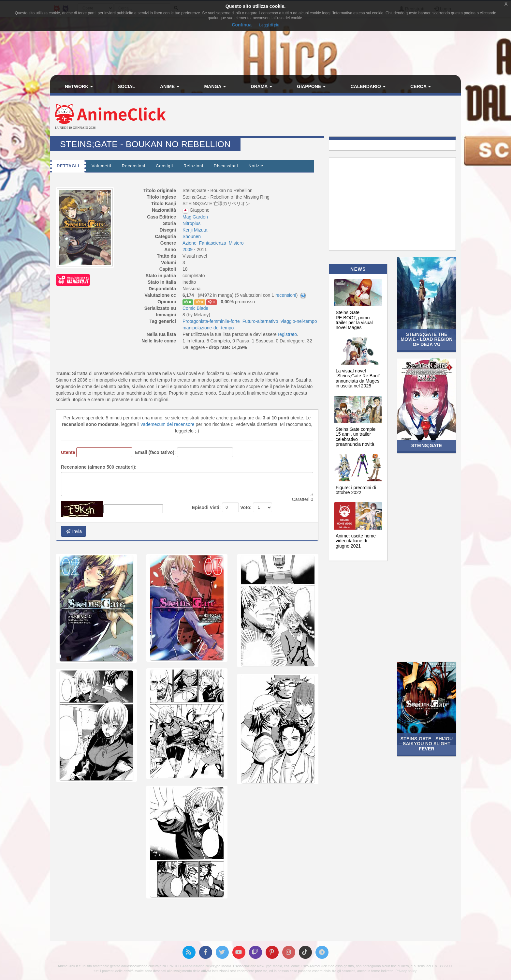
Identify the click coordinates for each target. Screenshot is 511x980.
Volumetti (102, 166)
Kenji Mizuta (195, 230)
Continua (242, 25)
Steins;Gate (427, 445)
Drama (261, 86)
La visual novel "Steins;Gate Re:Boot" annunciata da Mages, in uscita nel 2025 (358, 378)
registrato (287, 334)
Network (79, 86)
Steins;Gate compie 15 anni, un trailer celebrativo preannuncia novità (356, 437)
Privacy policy (406, 971)
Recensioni (134, 166)
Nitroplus (191, 223)
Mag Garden (195, 217)
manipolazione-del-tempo (208, 328)
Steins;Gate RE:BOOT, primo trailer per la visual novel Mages (354, 320)
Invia (73, 531)
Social (127, 86)
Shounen (192, 236)
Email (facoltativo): (155, 452)
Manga (215, 86)
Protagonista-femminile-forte (211, 321)
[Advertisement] (324, 117)
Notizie (256, 166)
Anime (170, 86)
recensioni (286, 295)
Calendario (368, 86)
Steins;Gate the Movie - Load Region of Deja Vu (427, 339)
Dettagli (68, 166)
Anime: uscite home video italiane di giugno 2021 (356, 541)
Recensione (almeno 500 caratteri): (99, 467)
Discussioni (226, 166)
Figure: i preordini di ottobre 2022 (356, 490)
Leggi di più (269, 25)
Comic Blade (195, 308)
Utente (68, 452)
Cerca (421, 86)
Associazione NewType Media (207, 966)
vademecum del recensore (168, 424)
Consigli (164, 166)
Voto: (246, 507)
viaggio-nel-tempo (299, 321)
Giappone (311, 86)
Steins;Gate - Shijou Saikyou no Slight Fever (427, 744)
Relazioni (193, 166)
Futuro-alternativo (260, 321)
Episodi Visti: (206, 507)
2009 (188, 249)
